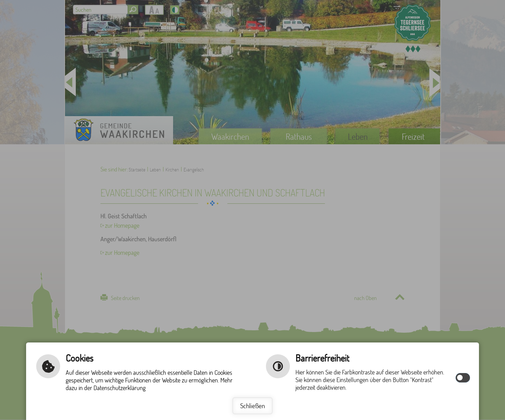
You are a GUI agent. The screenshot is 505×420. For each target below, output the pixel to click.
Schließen (252, 406)
